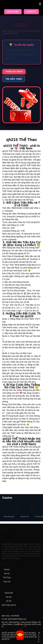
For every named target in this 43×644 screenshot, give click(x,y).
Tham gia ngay (14, 72)
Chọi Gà (7, 582)
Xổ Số (9, 601)
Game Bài (9, 593)
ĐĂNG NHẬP (13, 12)
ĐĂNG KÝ (31, 12)
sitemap (39, 637)
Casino (7, 570)
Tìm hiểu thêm (14, 79)
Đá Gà (9, 597)
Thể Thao (7, 578)
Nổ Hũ (7, 574)
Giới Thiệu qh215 (9, 605)
